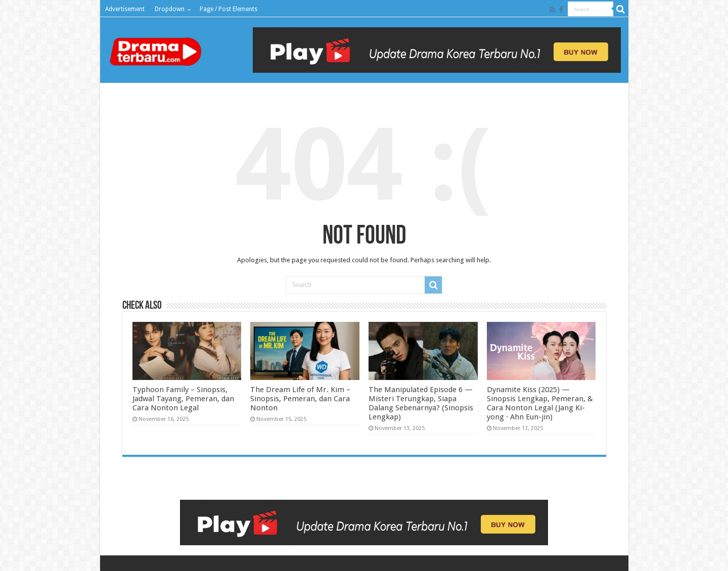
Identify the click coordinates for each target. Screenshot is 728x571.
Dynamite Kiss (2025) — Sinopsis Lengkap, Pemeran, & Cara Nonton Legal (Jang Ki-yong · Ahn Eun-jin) (540, 403)
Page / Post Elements (229, 9)
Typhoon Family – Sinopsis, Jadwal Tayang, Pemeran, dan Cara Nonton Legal (183, 399)
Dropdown (170, 9)
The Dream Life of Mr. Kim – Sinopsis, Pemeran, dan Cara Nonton (300, 399)
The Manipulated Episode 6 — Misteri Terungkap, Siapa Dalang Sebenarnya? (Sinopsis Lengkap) (421, 403)
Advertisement (125, 9)
